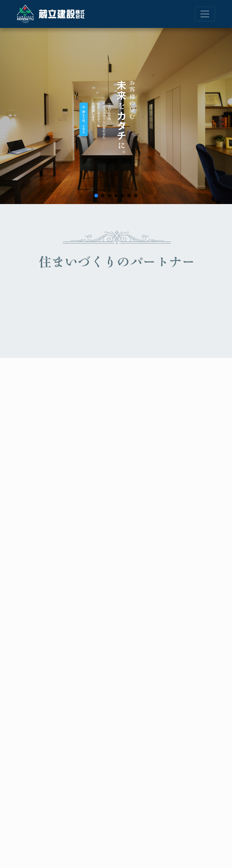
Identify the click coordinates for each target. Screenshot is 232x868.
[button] (96, 196)
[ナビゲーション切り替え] (205, 14)
